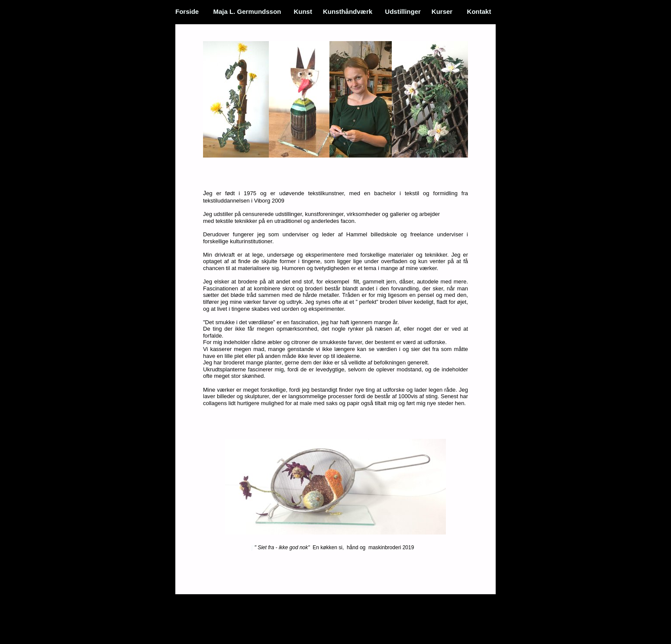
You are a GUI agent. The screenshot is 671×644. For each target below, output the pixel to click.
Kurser (442, 11)
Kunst (303, 11)
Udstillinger (403, 11)
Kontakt (479, 11)
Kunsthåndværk (348, 11)
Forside (187, 11)
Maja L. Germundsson (247, 11)
